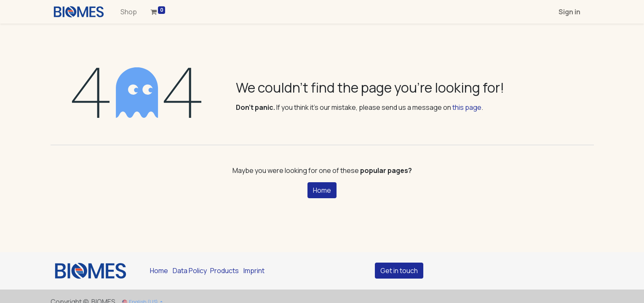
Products (224, 271)
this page (467, 107)
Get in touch (399, 271)
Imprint (254, 271)
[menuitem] (129, 12)
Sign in (569, 12)
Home (322, 190)
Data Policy (190, 271)
